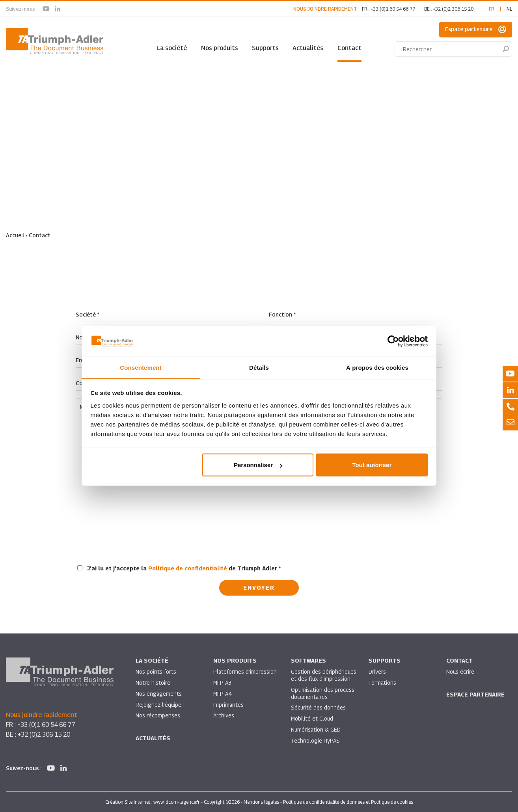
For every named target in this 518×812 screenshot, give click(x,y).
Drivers (377, 671)
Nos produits (220, 48)
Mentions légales (261, 802)
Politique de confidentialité (188, 568)
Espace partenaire (476, 30)
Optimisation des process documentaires (323, 693)
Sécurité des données (319, 708)
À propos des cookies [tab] (377, 367)
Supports (265, 48)
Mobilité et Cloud (312, 719)
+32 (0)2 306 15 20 (453, 9)
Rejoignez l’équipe (159, 705)
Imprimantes (229, 705)
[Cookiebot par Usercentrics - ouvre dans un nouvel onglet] (393, 341)
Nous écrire (460, 671)
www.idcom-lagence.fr (177, 802)
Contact (349, 48)
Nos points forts (156, 671)
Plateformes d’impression (245, 671)
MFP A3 (223, 683)
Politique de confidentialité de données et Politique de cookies (348, 802)
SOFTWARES (308, 660)
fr (492, 9)
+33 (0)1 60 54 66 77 (393, 9)
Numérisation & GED (316, 730)
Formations (383, 683)
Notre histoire (153, 683)
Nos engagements (159, 694)
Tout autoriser (372, 465)
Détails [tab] (259, 367)
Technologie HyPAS (315, 741)
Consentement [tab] (141, 367)
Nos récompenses (158, 716)
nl (509, 9)
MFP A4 (223, 694)
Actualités (308, 48)
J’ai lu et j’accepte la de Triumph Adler (184, 568)
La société (172, 48)
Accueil (15, 235)
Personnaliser (258, 465)
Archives (224, 716)
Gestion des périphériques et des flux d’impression (324, 675)
